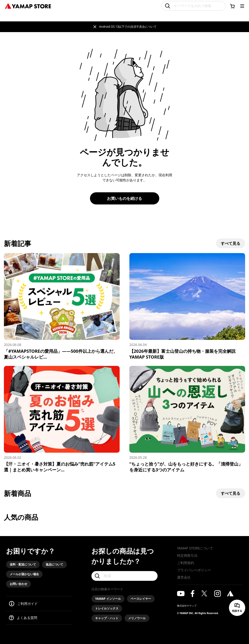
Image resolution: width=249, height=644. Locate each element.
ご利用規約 (186, 563)
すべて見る (231, 243)
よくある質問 (27, 618)
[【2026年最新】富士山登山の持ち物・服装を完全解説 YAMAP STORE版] (187, 306)
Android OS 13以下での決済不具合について (128, 27)
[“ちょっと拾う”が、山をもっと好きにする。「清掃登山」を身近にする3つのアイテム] (187, 419)
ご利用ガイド (27, 604)
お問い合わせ (18, 584)
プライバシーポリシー (194, 570)
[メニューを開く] (242, 6)
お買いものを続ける (124, 198)
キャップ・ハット (107, 618)
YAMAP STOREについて (195, 548)
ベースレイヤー (141, 599)
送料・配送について (23, 564)
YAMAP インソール (108, 599)
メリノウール (137, 618)
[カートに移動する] (232, 6)
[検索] (124, 576)
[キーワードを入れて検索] (194, 6)
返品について (54, 564)
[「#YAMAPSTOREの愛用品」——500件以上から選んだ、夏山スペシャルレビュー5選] (62, 306)
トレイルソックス (107, 608)
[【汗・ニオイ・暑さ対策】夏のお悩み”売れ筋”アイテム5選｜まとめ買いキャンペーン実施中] (62, 419)
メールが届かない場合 (24, 574)
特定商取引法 (187, 555)
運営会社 (184, 577)
